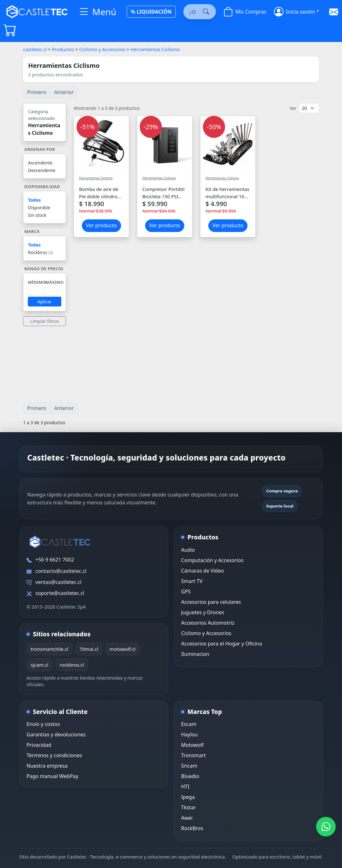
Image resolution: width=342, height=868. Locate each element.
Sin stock (37, 215)
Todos (34, 200)
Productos (63, 49)
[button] (296, 12)
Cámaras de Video (202, 571)
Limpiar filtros (44, 321)
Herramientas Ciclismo (155, 49)
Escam (189, 724)
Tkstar (188, 807)
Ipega (188, 797)
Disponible (39, 208)
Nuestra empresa (47, 766)
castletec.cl (35, 49)
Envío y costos (43, 724)
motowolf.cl (123, 649)
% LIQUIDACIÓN (151, 12)
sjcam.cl (40, 665)
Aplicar (44, 302)
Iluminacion (195, 654)
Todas (34, 245)
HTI (185, 787)
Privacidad (39, 745)
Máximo (54, 282)
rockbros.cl (72, 665)
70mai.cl (89, 649)
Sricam (189, 766)
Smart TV (192, 581)
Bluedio (190, 776)
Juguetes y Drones (203, 612)
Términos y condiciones (54, 755)
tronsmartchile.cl (49, 649)
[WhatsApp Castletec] (326, 827)
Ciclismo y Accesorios (103, 49)
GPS (186, 592)
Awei (187, 818)
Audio (188, 550)
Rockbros (40, 252)
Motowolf (192, 745)
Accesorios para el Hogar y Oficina (222, 644)
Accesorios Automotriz (208, 623)
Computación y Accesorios (212, 560)
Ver (293, 108)
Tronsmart (193, 755)
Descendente (42, 170)
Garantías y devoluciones (56, 734)
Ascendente (40, 163)
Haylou (189, 734)
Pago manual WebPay (52, 776)
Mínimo (37, 282)
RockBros (192, 828)
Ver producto (101, 225)
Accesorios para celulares (211, 602)
